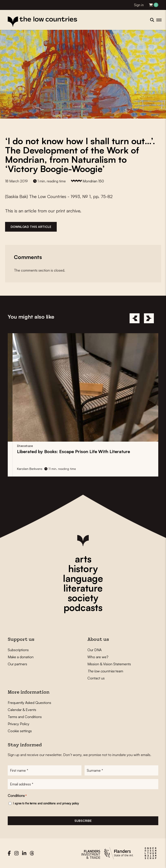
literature (83, 588)
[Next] (149, 318)
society (83, 598)
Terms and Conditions (25, 717)
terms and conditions (43, 803)
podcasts (83, 607)
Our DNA (94, 650)
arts (83, 559)
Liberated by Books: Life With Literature (92, 451)
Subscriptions (18, 650)
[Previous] (135, 318)
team (105, 671)
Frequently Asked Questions (29, 703)
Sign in (139, 5)
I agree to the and (46, 803)
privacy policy (71, 803)
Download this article (31, 227)
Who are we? (98, 657)
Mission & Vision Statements (109, 664)
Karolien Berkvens (48, 469)
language (83, 578)
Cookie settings (20, 731)
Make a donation (21, 657)
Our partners (17, 664)
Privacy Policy (19, 724)
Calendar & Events (22, 710)
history (83, 569)
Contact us (96, 678)
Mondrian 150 (93, 181)
